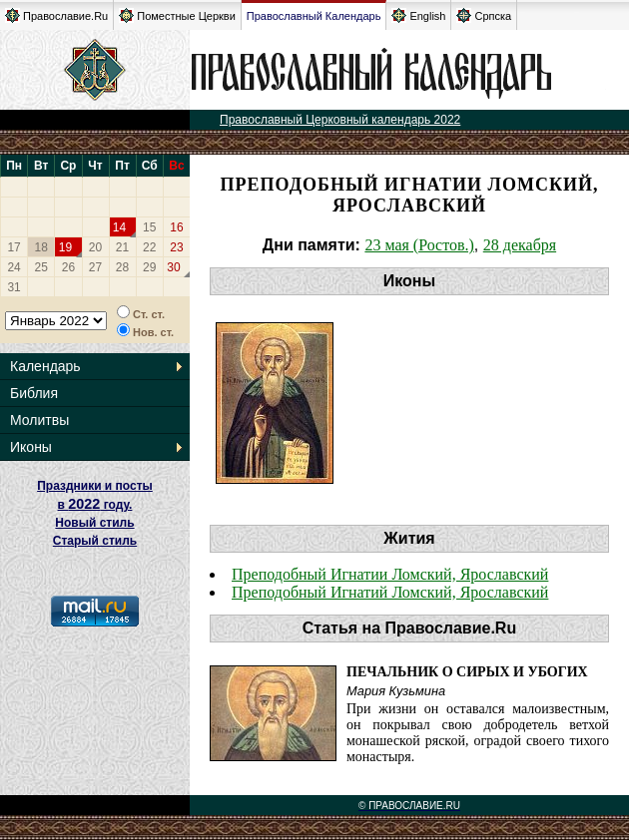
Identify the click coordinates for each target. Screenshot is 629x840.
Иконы (31, 447)
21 (122, 247)
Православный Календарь (314, 16)
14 (119, 227)
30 (173, 267)
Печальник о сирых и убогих (467, 672)
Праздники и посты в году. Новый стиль (95, 504)
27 (95, 267)
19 (65, 247)
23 (176, 247)
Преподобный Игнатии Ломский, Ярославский (390, 574)
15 (149, 227)
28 (122, 267)
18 (41, 247)
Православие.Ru (56, 15)
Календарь (45, 366)
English (418, 15)
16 (176, 227)
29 (149, 267)
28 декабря (520, 245)
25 (41, 267)
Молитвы (39, 420)
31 (13, 287)
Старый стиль (95, 541)
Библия (34, 393)
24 (13, 267)
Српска (484, 15)
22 (149, 247)
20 (95, 247)
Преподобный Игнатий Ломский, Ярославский (390, 592)
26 (68, 267)
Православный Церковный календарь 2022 (340, 120)
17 (13, 247)
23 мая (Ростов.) (419, 245)
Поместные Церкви (177, 15)
